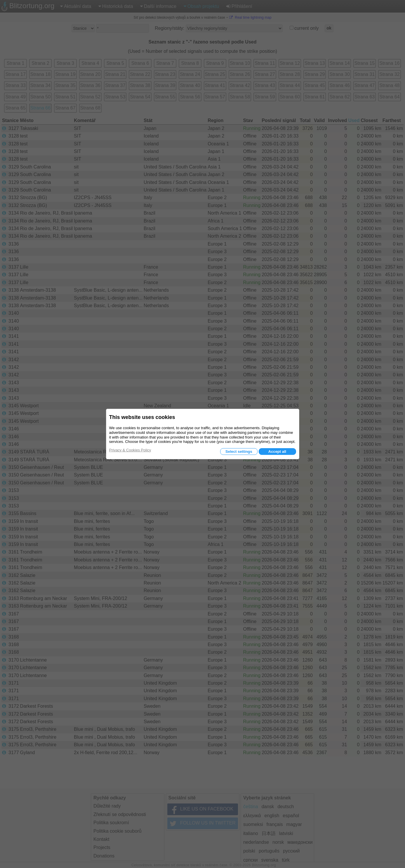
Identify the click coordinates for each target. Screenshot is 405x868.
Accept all (277, 452)
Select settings (239, 452)
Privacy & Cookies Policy (130, 450)
